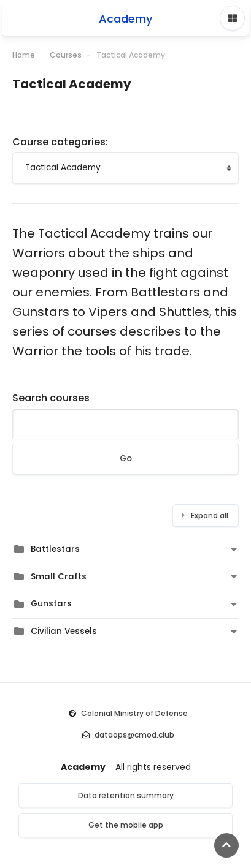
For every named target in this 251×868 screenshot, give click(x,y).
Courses (66, 55)
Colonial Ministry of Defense (134, 713)
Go (126, 459)
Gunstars (51, 604)
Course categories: (60, 142)
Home (24, 55)
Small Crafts (59, 577)
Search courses (51, 398)
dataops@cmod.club (134, 735)
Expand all (210, 515)
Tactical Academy (131, 55)
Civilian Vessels (64, 631)
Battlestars (55, 549)
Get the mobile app (126, 825)
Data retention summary (126, 795)
